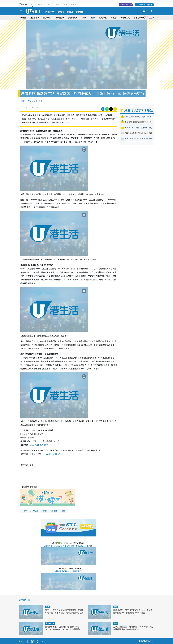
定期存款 (79, 12)
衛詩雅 (45, 511)
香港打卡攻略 (139, 18)
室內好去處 (50, 623)
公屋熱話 (61, 12)
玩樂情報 (46, 18)
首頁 (23, 101)
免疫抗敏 (35, 511)
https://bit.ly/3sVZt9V (39, 445)
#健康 (25, 511)
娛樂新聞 (70, 12)
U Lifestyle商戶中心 (126, 5)
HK (32, 5)
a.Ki (26, 108)
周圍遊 (113, 18)
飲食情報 (72, 18)
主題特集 (152, 18)
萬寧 (63, 511)
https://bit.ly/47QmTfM (53, 454)
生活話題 (32, 101)
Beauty (57, 5)
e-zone (74, 5)
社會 (92, 18)
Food (48, 5)
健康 (40, 101)
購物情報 (59, 18)
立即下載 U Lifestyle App (145, 5)
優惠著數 (34, 18)
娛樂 (83, 18)
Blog (65, 5)
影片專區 (103, 18)
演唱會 (23, 18)
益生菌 (54, 511)
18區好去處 (125, 18)
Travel (40, 5)
